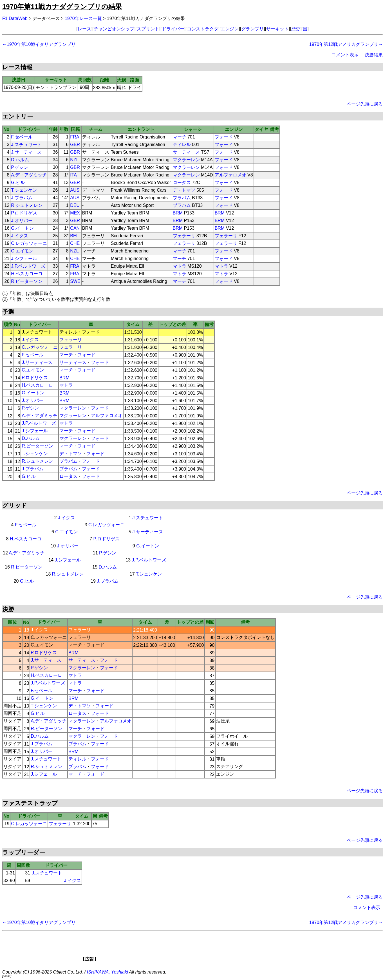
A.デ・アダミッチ (29, 175)
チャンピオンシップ (114, 29)
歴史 (296, 29)
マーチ (180, 137)
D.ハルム (20, 160)
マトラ (180, 266)
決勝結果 (374, 55)
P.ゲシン (20, 167)
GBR (75, 145)
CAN (75, 228)
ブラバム (182, 198)
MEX (75, 213)
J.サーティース (26, 152)
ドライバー (173, 29)
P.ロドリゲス (24, 213)
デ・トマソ (184, 190)
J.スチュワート (26, 145)
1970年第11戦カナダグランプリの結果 (62, 7)
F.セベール (22, 137)
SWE (75, 281)
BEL (74, 236)
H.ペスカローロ (27, 274)
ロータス (182, 183)
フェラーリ (184, 236)
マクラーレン (186, 160)
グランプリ (252, 29)
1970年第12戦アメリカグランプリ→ (346, 44)
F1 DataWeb (15, 18)
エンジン (230, 29)
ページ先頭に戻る (365, 104)
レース (84, 29)
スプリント (148, 29)
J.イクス (19, 236)
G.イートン (22, 228)
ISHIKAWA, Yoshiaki (108, 972)
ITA (73, 175)
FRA (75, 137)
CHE (75, 243)
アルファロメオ (230, 175)
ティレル (182, 145)
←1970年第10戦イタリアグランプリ (39, 44)
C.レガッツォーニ (29, 243)
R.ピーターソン (27, 281)
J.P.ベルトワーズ (28, 266)
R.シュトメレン (27, 205)
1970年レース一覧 (83, 18)
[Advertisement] (202, 948)
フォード (224, 137)
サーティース (186, 152)
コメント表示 (345, 55)
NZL (74, 160)
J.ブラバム (22, 198)
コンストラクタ (203, 29)
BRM (178, 213)
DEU (75, 205)
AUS (75, 190)
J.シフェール (24, 259)
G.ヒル (18, 183)
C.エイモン (22, 251)
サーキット (277, 29)
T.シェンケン (24, 190)
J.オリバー (22, 221)
